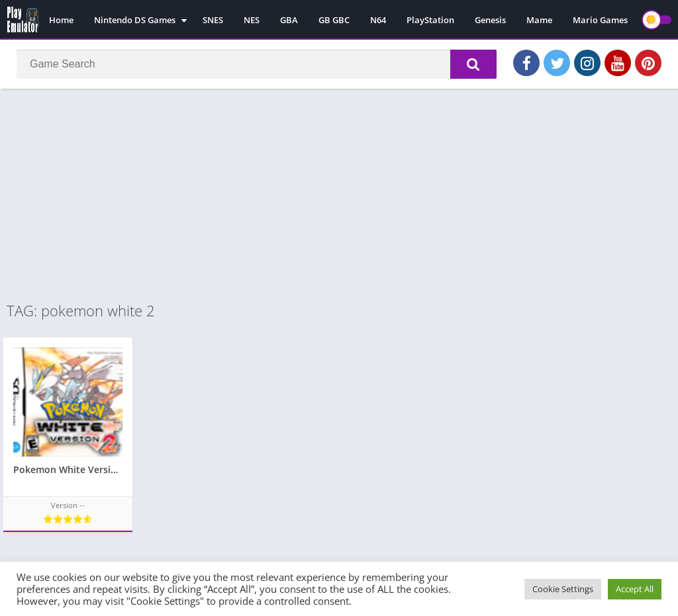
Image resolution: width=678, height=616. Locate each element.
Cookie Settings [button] (563, 589)
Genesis (490, 20)
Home (61, 20)
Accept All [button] (635, 589)
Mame (539, 20)
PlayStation (430, 20)
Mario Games (600, 20)
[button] (473, 64)
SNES (213, 20)
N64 (378, 20)
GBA (289, 20)
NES (252, 20)
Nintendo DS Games (135, 20)
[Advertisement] (339, 195)
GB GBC (334, 20)
